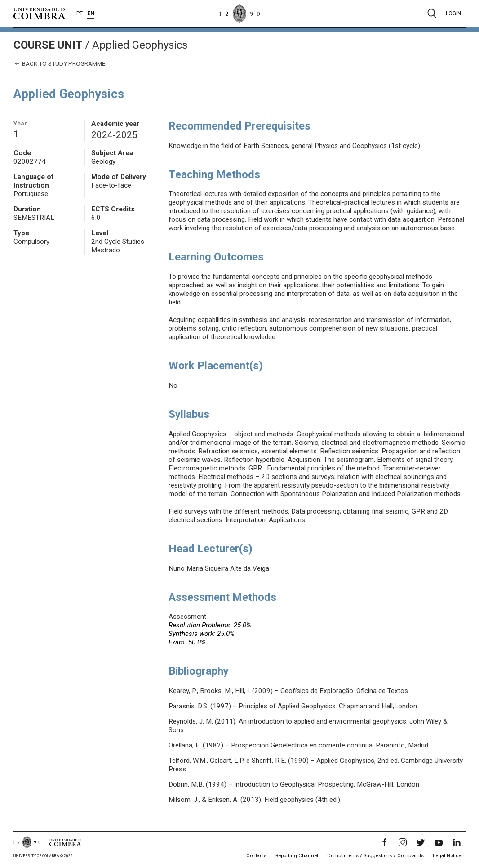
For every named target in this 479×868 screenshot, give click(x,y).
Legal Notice (447, 856)
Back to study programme (59, 64)
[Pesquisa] (432, 13)
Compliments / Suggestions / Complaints (375, 856)
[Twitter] (421, 842)
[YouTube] (439, 842)
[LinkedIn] (457, 842)
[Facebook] (385, 842)
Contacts (256, 856)
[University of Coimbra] (39, 13)
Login (453, 13)
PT (80, 13)
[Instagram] (403, 842)
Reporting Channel (297, 856)
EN (91, 13)
